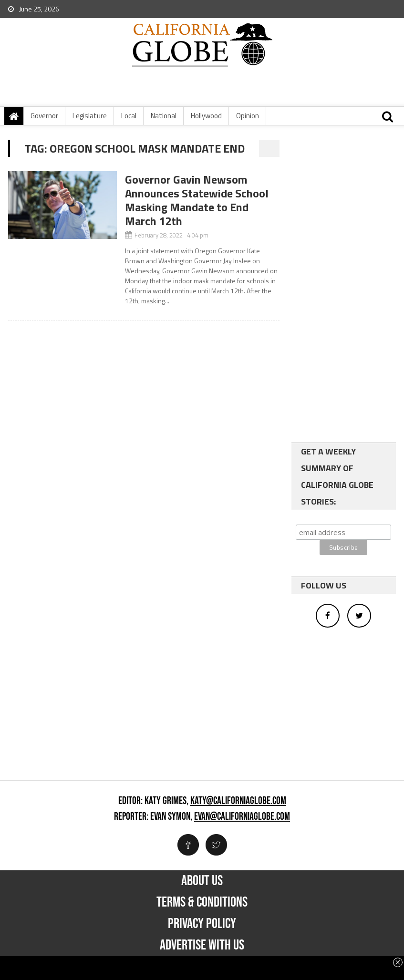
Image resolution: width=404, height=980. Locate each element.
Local (129, 116)
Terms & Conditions (202, 902)
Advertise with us (202, 945)
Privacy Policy (202, 924)
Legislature (90, 116)
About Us (202, 881)
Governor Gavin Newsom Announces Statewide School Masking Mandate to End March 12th (197, 200)
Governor (44, 116)
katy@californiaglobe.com (238, 801)
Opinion (248, 116)
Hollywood (206, 116)
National (164, 116)
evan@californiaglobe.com (242, 817)
